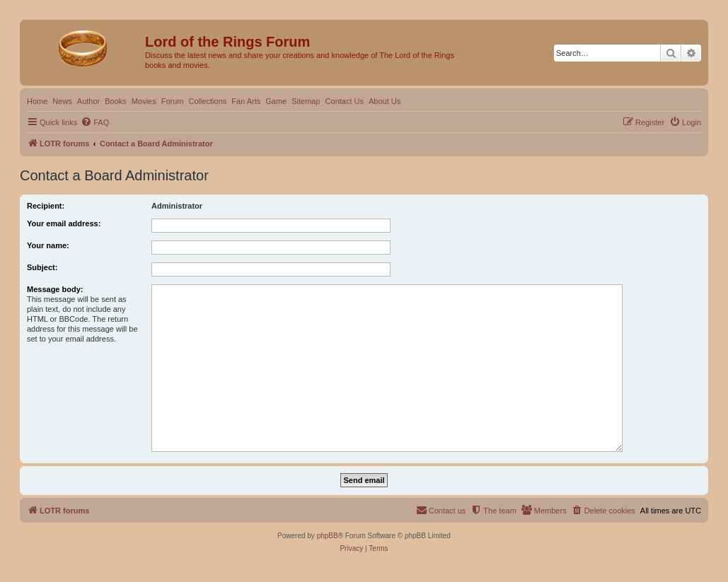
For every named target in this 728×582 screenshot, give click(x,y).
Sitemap (306, 101)
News (62, 101)
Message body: (55, 289)
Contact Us (345, 101)
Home (37, 101)
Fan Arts (246, 101)
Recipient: (46, 206)
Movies (144, 101)
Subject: (42, 267)
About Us (385, 101)
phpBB (328, 536)
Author (88, 101)
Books (116, 101)
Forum (173, 101)
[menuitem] (95, 122)
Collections (207, 101)
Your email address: (64, 223)
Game (276, 101)
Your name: (48, 245)
